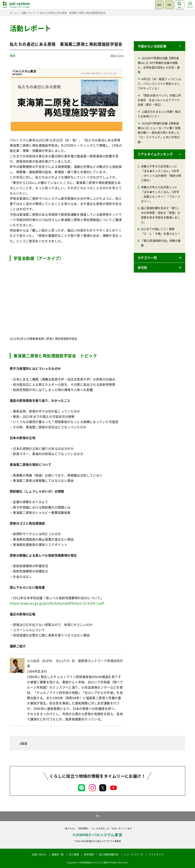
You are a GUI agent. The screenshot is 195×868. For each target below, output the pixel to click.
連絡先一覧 (58, 855)
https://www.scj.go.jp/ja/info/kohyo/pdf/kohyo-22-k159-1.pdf (57, 603)
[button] (160, 46)
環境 (13, 56)
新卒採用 (89, 855)
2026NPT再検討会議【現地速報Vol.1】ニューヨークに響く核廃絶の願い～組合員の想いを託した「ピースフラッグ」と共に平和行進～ (159, 132)
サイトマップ (156, 855)
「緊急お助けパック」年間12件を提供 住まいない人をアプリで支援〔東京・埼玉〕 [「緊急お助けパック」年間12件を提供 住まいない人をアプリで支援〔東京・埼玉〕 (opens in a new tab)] (160, 100)
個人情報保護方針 (109, 855)
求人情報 (74, 855)
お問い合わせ (39, 855)
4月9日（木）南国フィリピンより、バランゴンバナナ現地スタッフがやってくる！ (160, 84)
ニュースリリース (134, 855)
